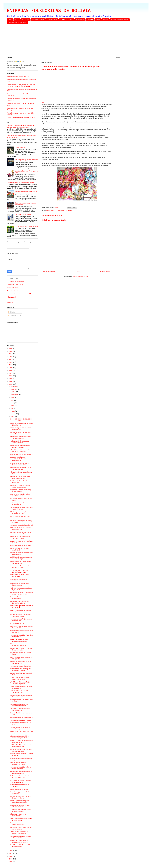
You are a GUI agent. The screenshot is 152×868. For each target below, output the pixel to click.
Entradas (12, 312)
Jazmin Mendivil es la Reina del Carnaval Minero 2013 (20, 571)
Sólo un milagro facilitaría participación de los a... (18, 763)
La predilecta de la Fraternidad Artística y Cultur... (20, 585)
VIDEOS (105, 20)
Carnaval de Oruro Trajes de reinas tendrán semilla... (21, 620)
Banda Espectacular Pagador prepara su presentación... (19, 802)
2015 (11, 379)
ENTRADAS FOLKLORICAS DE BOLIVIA (49, 11)
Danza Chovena (20, 147)
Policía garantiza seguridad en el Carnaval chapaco (21, 468)
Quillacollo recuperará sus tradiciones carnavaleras (19, 580)
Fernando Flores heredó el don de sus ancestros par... (21, 750)
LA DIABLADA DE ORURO (15, 282)
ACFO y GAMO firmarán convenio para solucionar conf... (21, 746)
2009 (11, 859)
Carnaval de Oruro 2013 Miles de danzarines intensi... (21, 768)
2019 (11, 368)
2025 (11, 351)
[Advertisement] (67, 41)
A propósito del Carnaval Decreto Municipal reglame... (21, 810)
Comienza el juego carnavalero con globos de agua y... (21, 772)
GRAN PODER (80, 20)
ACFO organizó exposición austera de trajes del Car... (21, 819)
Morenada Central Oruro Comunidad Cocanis (21, 294)
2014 (11, 381)
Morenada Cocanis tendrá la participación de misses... (19, 841)
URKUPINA (90, 20)
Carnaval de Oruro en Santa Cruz (21, 546)
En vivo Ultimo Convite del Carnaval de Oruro (21, 118)
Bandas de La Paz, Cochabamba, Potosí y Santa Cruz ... (21, 615)
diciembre (14, 387)
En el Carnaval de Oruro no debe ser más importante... (22, 846)
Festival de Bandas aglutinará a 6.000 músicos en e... (20, 477)
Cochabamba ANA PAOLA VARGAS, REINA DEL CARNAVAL (22, 593)
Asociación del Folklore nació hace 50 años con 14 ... (21, 781)
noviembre (14, 389)
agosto (13, 397)
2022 (11, 359)
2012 (11, 851)
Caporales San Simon (14, 291)
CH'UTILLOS (26, 20)
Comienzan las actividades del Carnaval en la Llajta (20, 602)
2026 (11, 349)
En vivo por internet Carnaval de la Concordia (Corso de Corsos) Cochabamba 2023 (21, 85)
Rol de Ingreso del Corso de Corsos (17, 22)
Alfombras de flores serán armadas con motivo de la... (21, 828)
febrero (13, 414)
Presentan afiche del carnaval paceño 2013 (20, 549)
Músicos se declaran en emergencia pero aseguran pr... (22, 741)
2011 (11, 854)
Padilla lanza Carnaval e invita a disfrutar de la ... (20, 576)
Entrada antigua (105, 272)
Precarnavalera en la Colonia (19, 789)
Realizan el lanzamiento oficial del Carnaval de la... (21, 662)
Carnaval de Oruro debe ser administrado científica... (19, 705)
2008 (11, 862)
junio (12, 403)
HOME (10, 20)
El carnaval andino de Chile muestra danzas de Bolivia (22, 627)
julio (12, 400)
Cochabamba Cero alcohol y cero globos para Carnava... (21, 670)
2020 (11, 365)
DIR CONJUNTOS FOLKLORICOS (120, 20)
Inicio (78, 272)
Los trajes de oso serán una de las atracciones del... (21, 598)
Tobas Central (11, 297)
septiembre (14, 395)
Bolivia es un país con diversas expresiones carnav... (20, 537)
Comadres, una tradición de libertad (21, 525)
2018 (11, 370)
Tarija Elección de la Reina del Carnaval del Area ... (20, 442)
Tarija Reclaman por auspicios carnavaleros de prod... (20, 678)
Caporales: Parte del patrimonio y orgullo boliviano (21, 491)
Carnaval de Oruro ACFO (15, 285)
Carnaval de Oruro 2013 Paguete (21, 720)
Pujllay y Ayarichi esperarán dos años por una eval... (20, 446)
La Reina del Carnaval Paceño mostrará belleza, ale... (20, 777)
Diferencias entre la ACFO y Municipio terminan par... (19, 640)
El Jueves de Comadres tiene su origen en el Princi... (20, 529)
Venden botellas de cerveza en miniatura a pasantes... (20, 728)
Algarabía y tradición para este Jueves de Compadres (20, 451)
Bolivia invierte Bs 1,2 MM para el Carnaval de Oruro (21, 562)
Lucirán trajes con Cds (17, 623)
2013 (11, 384)
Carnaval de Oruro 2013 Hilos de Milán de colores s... (21, 837)
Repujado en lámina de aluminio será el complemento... (20, 486)
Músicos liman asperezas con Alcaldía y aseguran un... (20, 645)
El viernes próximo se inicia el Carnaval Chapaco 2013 (20, 737)
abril (12, 408)
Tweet (43, 102)
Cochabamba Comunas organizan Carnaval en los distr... (21, 696)
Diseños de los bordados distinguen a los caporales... (21, 554)
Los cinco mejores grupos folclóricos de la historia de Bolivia (26, 160)
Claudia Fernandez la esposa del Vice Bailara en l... (21, 433)
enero (13, 417)
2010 (11, 856)
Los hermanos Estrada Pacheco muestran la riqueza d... (20, 495)
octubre (13, 392)
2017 (11, 373)
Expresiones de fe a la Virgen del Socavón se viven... (21, 797)
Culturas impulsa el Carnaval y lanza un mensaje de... (22, 504)
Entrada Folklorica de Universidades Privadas (21, 183)
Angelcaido (10, 302)
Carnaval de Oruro (13, 288)
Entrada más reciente (50, 272)
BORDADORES (51, 210)
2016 (11, 376)
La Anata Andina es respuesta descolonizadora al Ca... (20, 464)
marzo (13, 411)
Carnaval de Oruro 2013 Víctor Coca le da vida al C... (22, 636)
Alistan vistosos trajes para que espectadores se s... (20, 709)
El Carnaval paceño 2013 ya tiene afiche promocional (21, 533)
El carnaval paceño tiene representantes (18, 815)
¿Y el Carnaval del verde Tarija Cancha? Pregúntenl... (20, 683)
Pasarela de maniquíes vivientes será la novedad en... (20, 824)
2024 (11, 354)
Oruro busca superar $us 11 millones (22, 454)
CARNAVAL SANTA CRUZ (66, 20)
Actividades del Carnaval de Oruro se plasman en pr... (21, 558)
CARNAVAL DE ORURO (38, 20)
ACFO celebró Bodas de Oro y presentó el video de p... (20, 833)
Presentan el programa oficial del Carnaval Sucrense (21, 438)
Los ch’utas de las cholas (23, 215)
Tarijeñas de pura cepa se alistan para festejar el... (21, 429)
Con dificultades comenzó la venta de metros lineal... (21, 649)
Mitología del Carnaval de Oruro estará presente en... (20, 806)
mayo (13, 406)
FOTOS (98, 20)
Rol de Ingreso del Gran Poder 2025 (18, 77)
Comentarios (13, 316)
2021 (11, 362)
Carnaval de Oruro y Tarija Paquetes (22, 717)
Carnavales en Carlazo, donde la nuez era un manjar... (21, 567)
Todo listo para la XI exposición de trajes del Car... (21, 589)
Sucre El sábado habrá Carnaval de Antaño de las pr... (21, 508)
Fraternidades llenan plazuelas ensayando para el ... (20, 517)
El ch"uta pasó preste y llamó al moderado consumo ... (20, 513)
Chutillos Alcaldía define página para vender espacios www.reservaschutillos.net (21, 126)
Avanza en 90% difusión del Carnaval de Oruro (19, 692)
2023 (11, 357)
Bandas (17, 20)
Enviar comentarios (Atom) (81, 276)
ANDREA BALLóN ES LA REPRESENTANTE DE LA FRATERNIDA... (19, 459)
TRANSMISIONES (52, 20)
